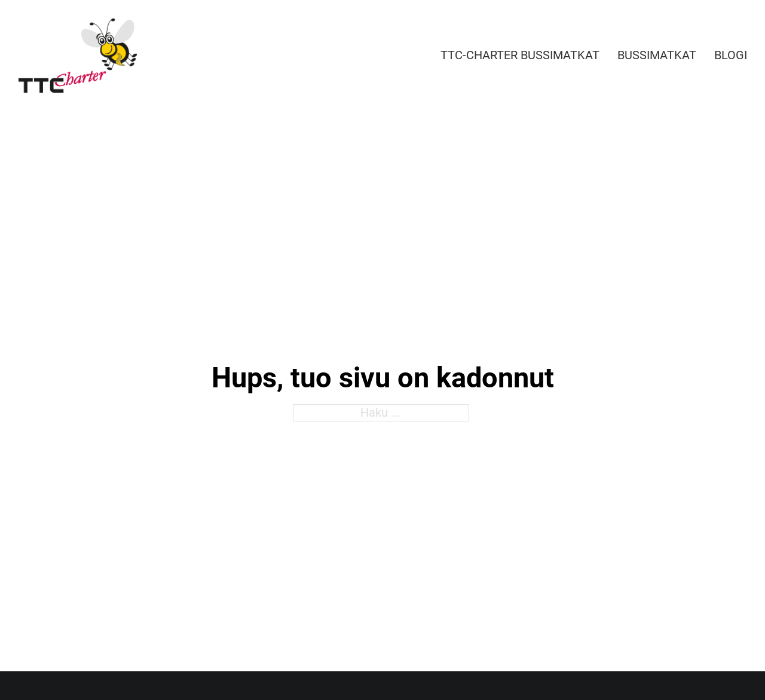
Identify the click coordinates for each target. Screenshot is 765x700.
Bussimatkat (657, 55)
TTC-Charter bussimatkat (520, 55)
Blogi (731, 55)
